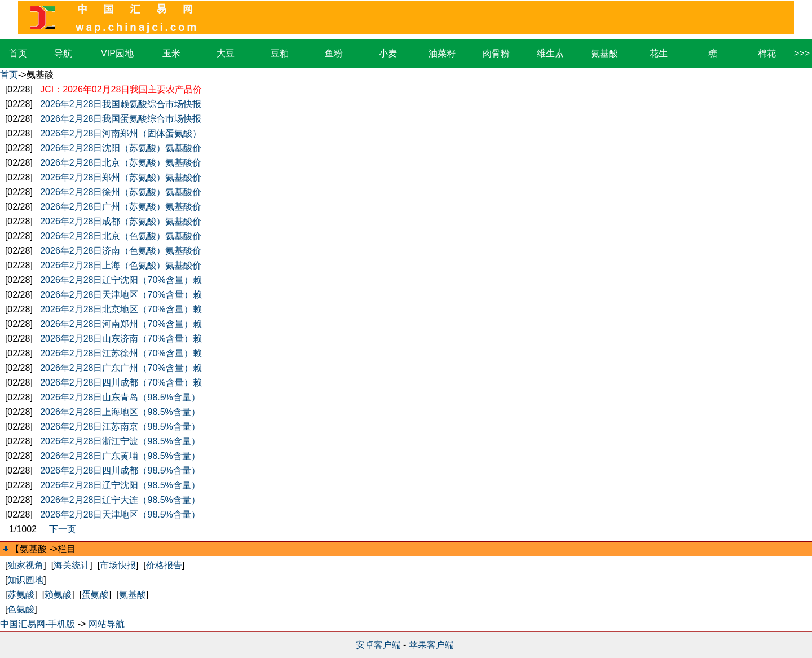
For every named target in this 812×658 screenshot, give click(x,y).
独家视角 (25, 565)
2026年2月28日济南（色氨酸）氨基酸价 (121, 251)
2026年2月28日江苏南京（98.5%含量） (120, 427)
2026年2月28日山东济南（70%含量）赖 (121, 339)
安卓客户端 (378, 645)
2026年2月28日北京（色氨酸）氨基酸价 (121, 236)
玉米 (171, 53)
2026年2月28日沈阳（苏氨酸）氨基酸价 (121, 148)
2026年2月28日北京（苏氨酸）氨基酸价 (121, 163)
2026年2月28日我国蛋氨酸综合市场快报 (121, 119)
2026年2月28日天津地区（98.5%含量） (120, 515)
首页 (18, 53)
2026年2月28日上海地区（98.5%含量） (120, 412)
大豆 (226, 53)
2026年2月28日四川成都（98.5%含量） (120, 471)
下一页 (63, 529)
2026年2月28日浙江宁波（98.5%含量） (120, 441)
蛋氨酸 (95, 595)
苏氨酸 (21, 595)
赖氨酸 (58, 595)
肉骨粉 (496, 53)
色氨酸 (21, 609)
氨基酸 (604, 53)
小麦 (388, 53)
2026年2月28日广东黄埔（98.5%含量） (120, 456)
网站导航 (107, 624)
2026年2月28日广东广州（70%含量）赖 (121, 368)
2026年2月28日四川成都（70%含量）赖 (121, 383)
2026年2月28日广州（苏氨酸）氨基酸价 (121, 207)
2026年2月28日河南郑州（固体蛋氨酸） (121, 133)
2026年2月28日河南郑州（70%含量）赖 (121, 324)
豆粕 (280, 53)
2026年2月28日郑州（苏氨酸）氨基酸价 (121, 177)
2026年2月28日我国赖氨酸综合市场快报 (121, 104)
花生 (659, 53)
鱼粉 (334, 53)
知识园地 (25, 580)
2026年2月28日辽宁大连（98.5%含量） (120, 500)
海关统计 (72, 565)
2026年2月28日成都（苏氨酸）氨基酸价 (121, 221)
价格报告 (164, 565)
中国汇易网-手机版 (37, 624)
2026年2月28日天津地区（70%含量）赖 (121, 295)
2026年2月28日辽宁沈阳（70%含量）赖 (121, 280)
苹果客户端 (431, 645)
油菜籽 (442, 53)
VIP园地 (117, 53)
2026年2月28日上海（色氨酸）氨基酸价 (121, 265)
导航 (63, 53)
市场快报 (118, 565)
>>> (802, 53)
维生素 (550, 53)
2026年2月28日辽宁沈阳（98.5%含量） (120, 485)
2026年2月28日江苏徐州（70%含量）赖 (121, 353)
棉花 (767, 53)
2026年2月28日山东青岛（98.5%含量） (120, 397)
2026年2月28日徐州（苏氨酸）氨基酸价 (121, 192)
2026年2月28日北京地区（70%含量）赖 (121, 309)
